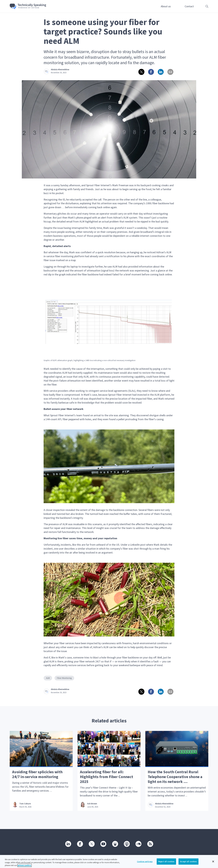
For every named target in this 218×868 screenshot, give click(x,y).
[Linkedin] (68, 844)
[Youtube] (103, 844)
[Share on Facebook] (151, 72)
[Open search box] (202, 6)
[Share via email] (170, 72)
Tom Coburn (25, 804)
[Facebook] (80, 844)
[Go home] (28, 7)
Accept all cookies (188, 863)
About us (166, 6)
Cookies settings (145, 863)
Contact (189, 6)
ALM (48, 678)
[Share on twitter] (141, 72)
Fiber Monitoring (64, 678)
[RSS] (150, 844)
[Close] (213, 863)
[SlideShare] (115, 844)
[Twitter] (91, 844)
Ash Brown (92, 804)
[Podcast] (127, 844)
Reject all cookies (166, 863)
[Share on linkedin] (160, 72)
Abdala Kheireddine (60, 69)
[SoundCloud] (138, 844)
